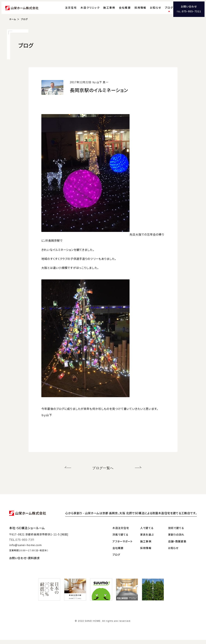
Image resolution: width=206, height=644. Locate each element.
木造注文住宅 (121, 532)
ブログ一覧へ (103, 473)
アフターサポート (123, 545)
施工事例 (103, 10)
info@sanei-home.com (25, 549)
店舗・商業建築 (177, 545)
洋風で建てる (121, 539)
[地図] (64, 539)
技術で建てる (176, 532)
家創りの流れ (176, 539)
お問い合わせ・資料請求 (24, 562)
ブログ (162, 10)
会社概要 (118, 10)
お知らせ (149, 10)
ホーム (13, 25)
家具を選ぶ (147, 539)
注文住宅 (64, 10)
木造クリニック (84, 10)
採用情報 (134, 10)
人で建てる (147, 532)
